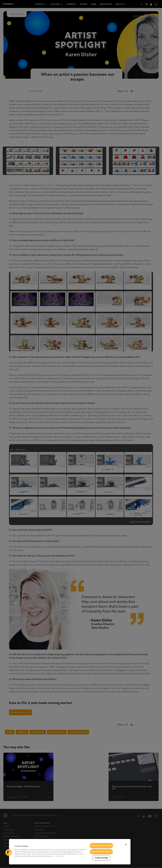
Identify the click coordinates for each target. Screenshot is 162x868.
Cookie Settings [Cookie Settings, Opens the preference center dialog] (101, 858)
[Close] (126, 845)
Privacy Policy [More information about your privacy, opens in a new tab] (59, 856)
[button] (9, 852)
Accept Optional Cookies (101, 846)
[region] (70, 852)
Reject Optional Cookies (101, 852)
